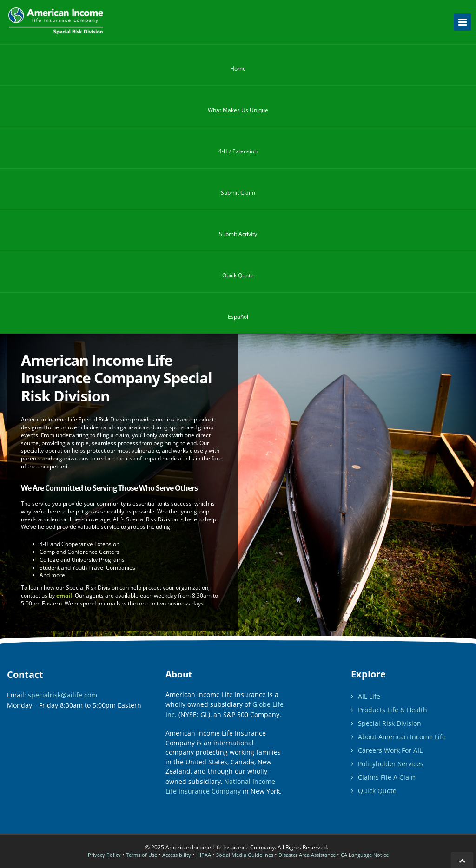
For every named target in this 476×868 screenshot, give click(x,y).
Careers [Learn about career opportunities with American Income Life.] (387, 750)
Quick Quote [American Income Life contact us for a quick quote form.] (374, 791)
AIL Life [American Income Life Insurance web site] (366, 696)
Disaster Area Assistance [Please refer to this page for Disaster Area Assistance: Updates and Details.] (307, 855)
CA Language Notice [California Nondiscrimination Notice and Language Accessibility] (365, 855)
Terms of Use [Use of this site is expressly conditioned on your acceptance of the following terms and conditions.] (142, 855)
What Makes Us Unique (238, 113)
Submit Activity (238, 237)
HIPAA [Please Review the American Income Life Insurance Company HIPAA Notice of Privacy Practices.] (204, 855)
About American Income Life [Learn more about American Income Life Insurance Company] (398, 737)
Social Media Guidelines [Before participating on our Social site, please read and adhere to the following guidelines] (245, 855)
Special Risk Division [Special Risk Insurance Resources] (386, 723)
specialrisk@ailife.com (63, 695)
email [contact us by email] (64, 595)
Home (238, 72)
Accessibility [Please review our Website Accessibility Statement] (177, 855)
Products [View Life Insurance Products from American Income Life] (389, 710)
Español (238, 317)
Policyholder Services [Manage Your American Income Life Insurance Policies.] (387, 764)
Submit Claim (238, 196)
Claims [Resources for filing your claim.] (384, 777)
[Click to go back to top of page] (462, 860)
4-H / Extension (238, 154)
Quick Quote (238, 278)
